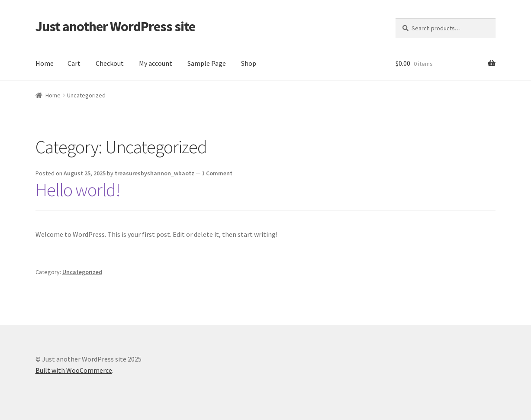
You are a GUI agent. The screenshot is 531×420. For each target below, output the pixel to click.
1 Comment (217, 173)
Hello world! (78, 190)
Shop (249, 63)
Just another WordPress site (115, 26)
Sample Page (207, 63)
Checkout (110, 63)
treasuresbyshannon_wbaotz (154, 173)
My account (156, 63)
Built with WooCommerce (74, 370)
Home (45, 63)
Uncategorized (82, 272)
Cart (74, 63)
